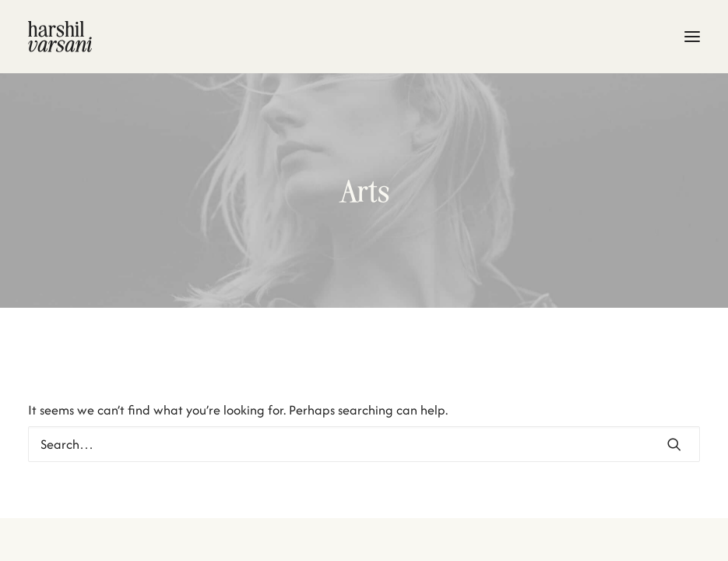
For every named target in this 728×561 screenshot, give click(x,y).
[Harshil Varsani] (364, 37)
